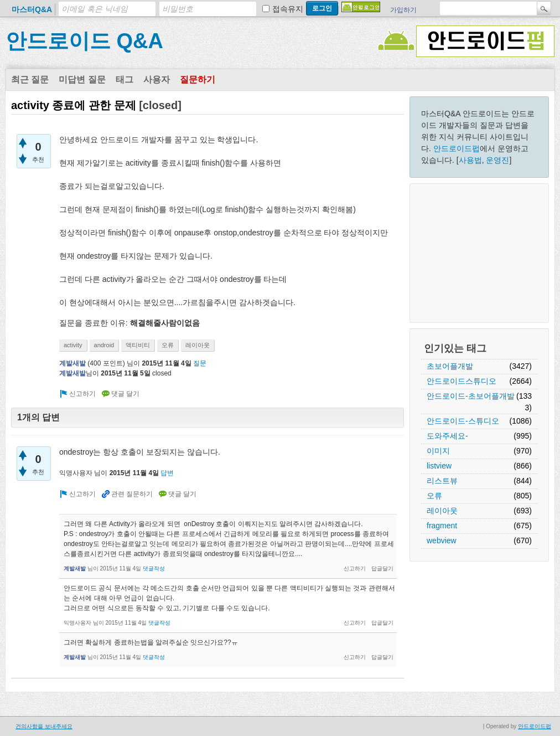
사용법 (470, 160)
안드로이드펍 (457, 148)
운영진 (497, 160)
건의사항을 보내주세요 (44, 726)
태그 (125, 79)
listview (439, 466)
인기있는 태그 (455, 348)
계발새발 (72, 363)
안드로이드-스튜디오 (463, 421)
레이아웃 (442, 511)
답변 (167, 473)
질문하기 (198, 79)
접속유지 (288, 9)
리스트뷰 (442, 481)
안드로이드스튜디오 (462, 381)
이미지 (438, 451)
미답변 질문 (82, 79)
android (104, 345)
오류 (434, 496)
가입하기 (403, 10)
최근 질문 (30, 79)
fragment (442, 526)
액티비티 (138, 345)
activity (73, 345)
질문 (200, 363)
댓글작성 (154, 568)
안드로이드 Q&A (84, 41)
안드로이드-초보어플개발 (471, 396)
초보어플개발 (450, 366)
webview (442, 541)
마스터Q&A (32, 9)
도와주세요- (447, 436)
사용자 (157, 79)
